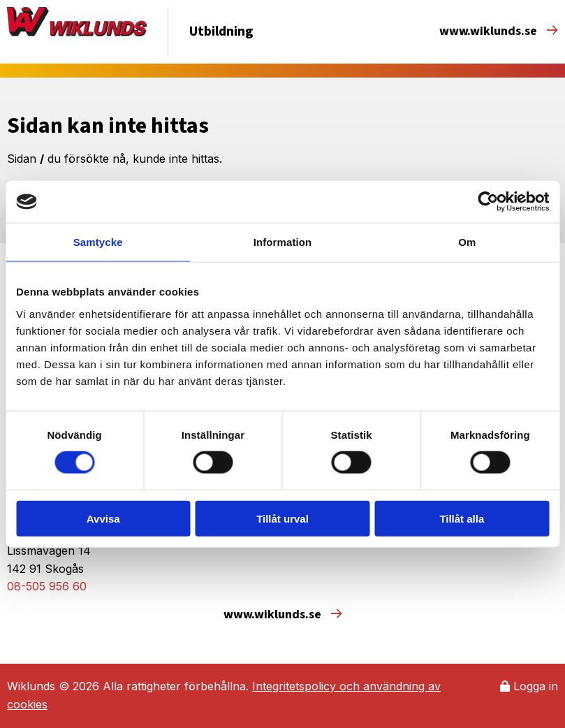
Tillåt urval (282, 518)
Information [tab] (283, 242)
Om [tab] (467, 242)
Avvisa (103, 518)
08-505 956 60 (47, 586)
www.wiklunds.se (499, 31)
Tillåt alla (462, 518)
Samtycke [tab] (98, 242)
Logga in (529, 686)
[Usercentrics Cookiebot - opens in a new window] (488, 202)
